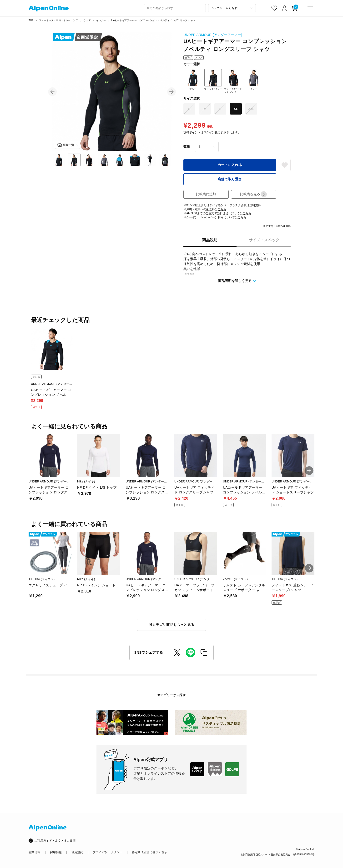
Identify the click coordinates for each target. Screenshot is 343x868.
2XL (251, 109)
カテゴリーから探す (172, 695)
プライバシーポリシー (107, 852)
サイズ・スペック (264, 240)
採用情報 (56, 852)
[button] (52, 92)
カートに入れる (230, 165)
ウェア (87, 20)
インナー (101, 20)
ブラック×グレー (213, 80)
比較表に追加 (206, 194)
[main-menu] (310, 8)
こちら (222, 209)
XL (236, 109)
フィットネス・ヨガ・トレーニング (58, 20)
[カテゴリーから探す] (232, 8)
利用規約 (77, 852)
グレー (254, 80)
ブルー (193, 80)
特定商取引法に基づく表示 (149, 852)
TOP (31, 20)
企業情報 (34, 852)
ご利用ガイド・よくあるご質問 (55, 841)
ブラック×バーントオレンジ (233, 81)
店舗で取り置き (230, 179)
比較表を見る (253, 194)
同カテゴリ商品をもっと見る (171, 625)
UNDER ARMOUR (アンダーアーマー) (213, 35)
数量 (187, 146)
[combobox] (175, 8)
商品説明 (210, 240)
